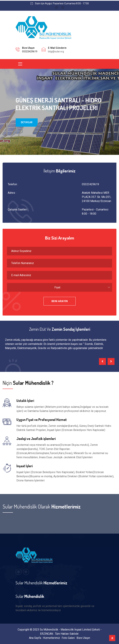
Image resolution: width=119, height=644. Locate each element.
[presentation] (102, 361)
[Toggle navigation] (20, 64)
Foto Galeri (68, 638)
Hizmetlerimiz (51, 638)
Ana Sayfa (35, 638)
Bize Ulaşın (83, 638)
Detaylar (27, 123)
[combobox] (59, 287)
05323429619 (30, 51)
